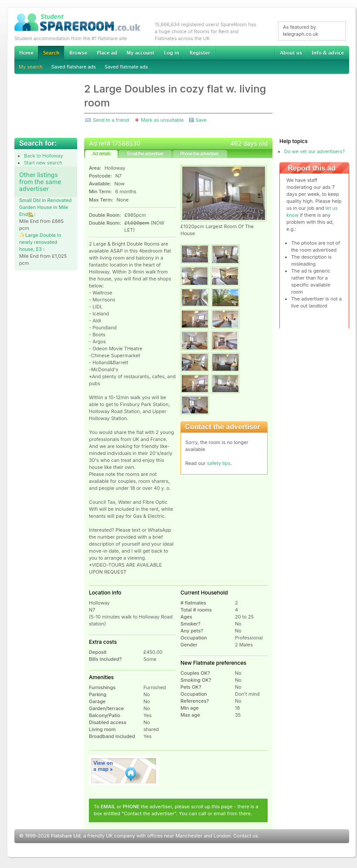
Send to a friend (111, 120)
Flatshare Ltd (66, 836)
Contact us (245, 836)
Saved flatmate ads (126, 67)
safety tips (219, 463)
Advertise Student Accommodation (107, 53)
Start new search (43, 163)
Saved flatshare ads (74, 67)
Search (51, 53)
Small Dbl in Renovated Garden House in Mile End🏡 (45, 207)
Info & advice (328, 53)
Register (200, 53)
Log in (172, 53)
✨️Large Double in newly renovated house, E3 (40, 242)
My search (31, 67)
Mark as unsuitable (162, 120)
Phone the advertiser (199, 154)
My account (140, 53)
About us (291, 53)
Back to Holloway (44, 156)
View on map (124, 771)
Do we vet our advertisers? (314, 151)
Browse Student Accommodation (78, 53)
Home (26, 53)
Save (201, 120)
